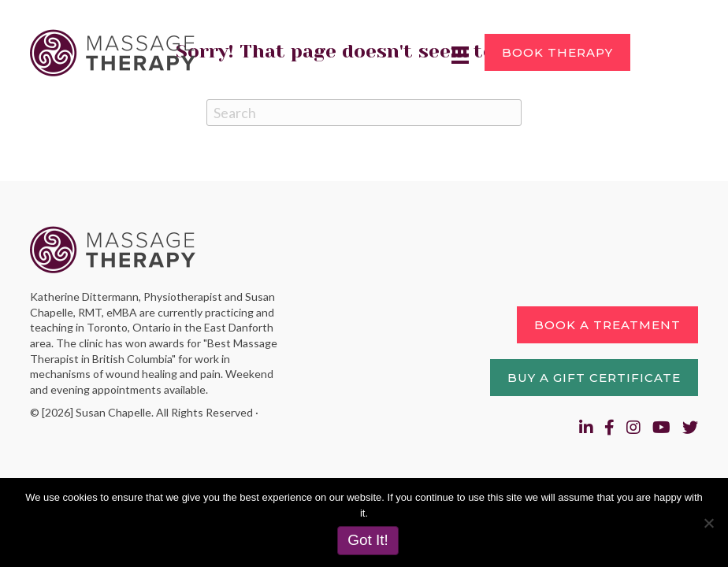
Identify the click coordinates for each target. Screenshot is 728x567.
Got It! (368, 540)
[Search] (364, 113)
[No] (708, 523)
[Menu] (460, 55)
